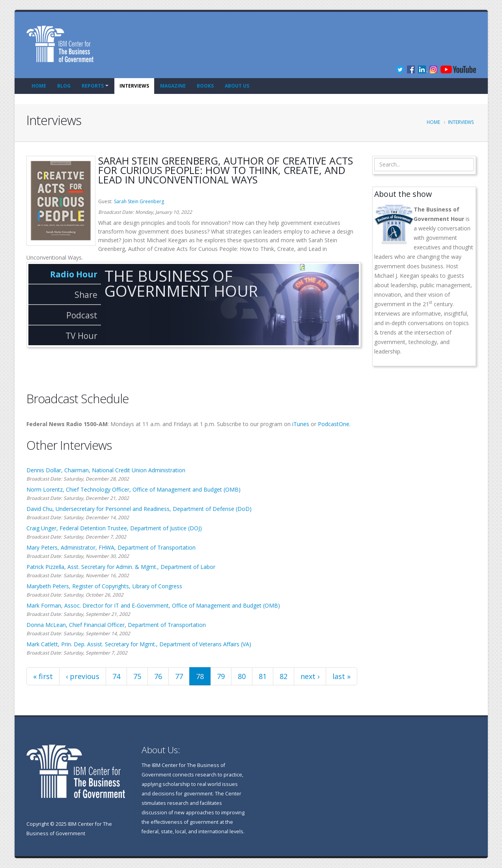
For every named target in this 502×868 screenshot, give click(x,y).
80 (242, 676)
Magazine (173, 86)
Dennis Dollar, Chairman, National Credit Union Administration (106, 470)
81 (263, 676)
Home (39, 86)
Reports (93, 86)
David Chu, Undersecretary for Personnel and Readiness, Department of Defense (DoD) (139, 509)
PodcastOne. (334, 424)
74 (116, 676)
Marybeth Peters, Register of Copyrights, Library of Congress (104, 586)
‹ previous (83, 676)
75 (137, 676)
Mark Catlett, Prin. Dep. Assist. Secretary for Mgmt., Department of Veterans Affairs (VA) (139, 644)
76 (158, 676)
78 (200, 676)
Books (205, 86)
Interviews (134, 86)
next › (310, 676)
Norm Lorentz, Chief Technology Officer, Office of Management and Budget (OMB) (133, 489)
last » (342, 676)
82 (284, 676)
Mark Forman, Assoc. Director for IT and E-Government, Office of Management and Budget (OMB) (153, 605)
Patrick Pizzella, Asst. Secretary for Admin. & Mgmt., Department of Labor (121, 567)
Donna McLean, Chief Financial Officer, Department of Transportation (116, 625)
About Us (237, 86)
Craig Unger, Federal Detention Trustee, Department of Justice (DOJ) (114, 528)
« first (43, 676)
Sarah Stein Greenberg (139, 201)
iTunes (301, 424)
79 (221, 676)
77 (179, 676)
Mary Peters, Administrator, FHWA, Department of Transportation (111, 547)
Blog (64, 86)
